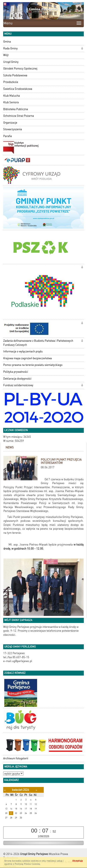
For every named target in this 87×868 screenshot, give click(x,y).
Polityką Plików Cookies (27, 864)
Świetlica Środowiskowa (18, 89)
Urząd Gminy (11, 62)
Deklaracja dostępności (17, 379)
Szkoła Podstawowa (15, 75)
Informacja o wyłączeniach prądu (23, 351)
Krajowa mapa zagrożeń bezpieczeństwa (28, 358)
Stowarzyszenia (13, 129)
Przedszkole (11, 82)
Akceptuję (78, 861)
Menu (8, 23)
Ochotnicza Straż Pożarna (19, 116)
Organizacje (10, 123)
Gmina (7, 42)
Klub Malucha (12, 96)
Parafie (8, 136)
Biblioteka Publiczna (16, 109)
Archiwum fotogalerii (16, 758)
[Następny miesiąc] (36, 790)
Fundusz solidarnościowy (18, 385)
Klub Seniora (11, 102)
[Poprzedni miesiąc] (5, 790)
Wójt (6, 55)
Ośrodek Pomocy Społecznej (20, 69)
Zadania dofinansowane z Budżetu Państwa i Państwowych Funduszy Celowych (38, 343)
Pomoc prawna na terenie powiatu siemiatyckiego (33, 365)
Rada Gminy (10, 48)
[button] (82, 49)
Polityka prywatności (16, 372)
